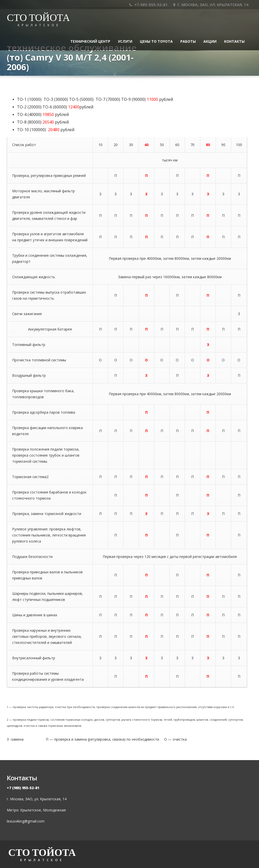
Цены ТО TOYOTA (156, 41)
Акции (210, 41)
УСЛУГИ (125, 41)
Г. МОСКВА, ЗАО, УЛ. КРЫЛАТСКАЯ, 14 (211, 5)
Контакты (234, 41)
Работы (188, 41)
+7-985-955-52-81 (148, 5)
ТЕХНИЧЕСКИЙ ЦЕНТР (90, 41)
